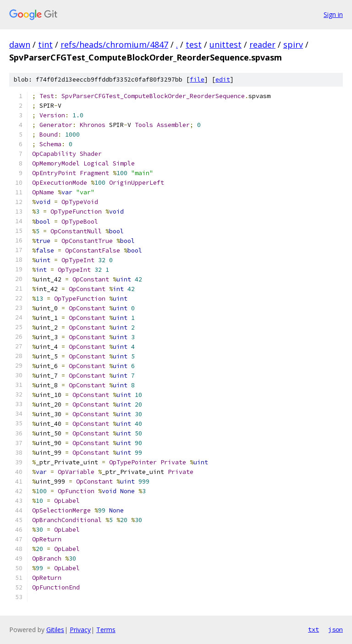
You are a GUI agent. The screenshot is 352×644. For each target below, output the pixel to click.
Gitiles (55, 630)
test (194, 44)
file (197, 80)
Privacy (80, 630)
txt (313, 629)
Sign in (333, 14)
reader (262, 44)
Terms (106, 630)
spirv (293, 44)
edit (223, 80)
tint (45, 44)
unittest (225, 44)
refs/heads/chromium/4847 (114, 44)
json (335, 629)
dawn (20, 44)
